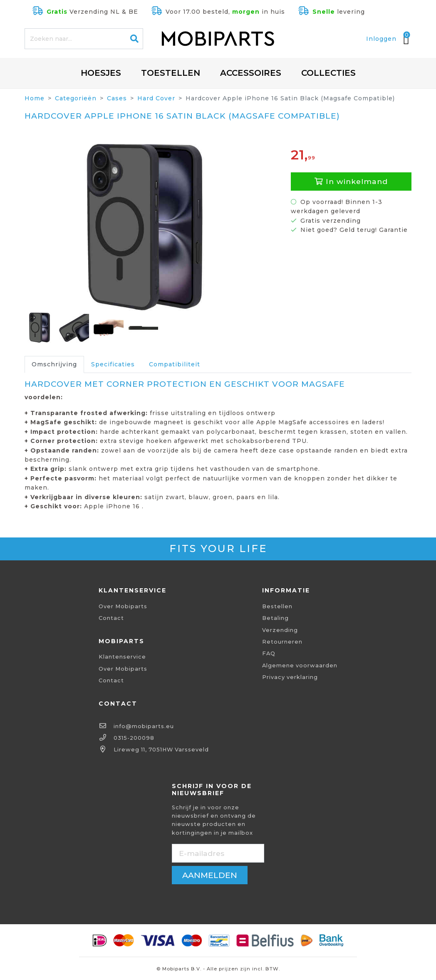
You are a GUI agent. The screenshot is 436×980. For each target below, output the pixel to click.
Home (35, 98)
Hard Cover (156, 98)
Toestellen (171, 73)
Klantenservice (122, 657)
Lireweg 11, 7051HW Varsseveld (161, 750)
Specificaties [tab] (113, 364)
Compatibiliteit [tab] (175, 364)
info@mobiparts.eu (144, 726)
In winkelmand (351, 181)
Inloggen (381, 39)
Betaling (275, 618)
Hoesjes (101, 73)
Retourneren (282, 642)
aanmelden (210, 875)
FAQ (269, 653)
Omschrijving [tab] (54, 364)
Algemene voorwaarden (300, 665)
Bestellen (277, 606)
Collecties (328, 73)
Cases (117, 98)
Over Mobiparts (123, 606)
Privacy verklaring (290, 677)
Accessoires (251, 73)
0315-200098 (134, 738)
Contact (111, 618)
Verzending (280, 630)
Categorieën (76, 98)
